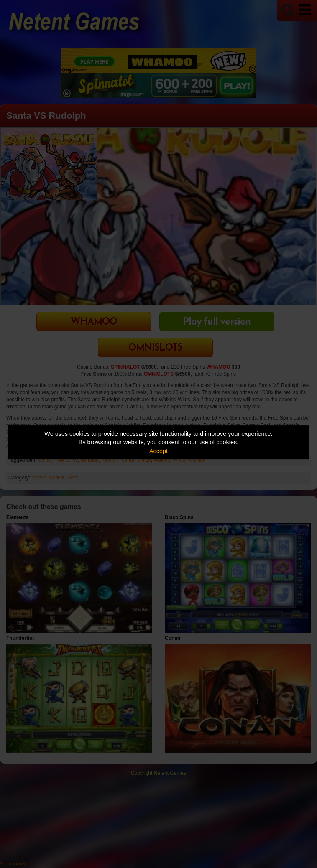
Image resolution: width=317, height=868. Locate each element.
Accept (158, 451)
